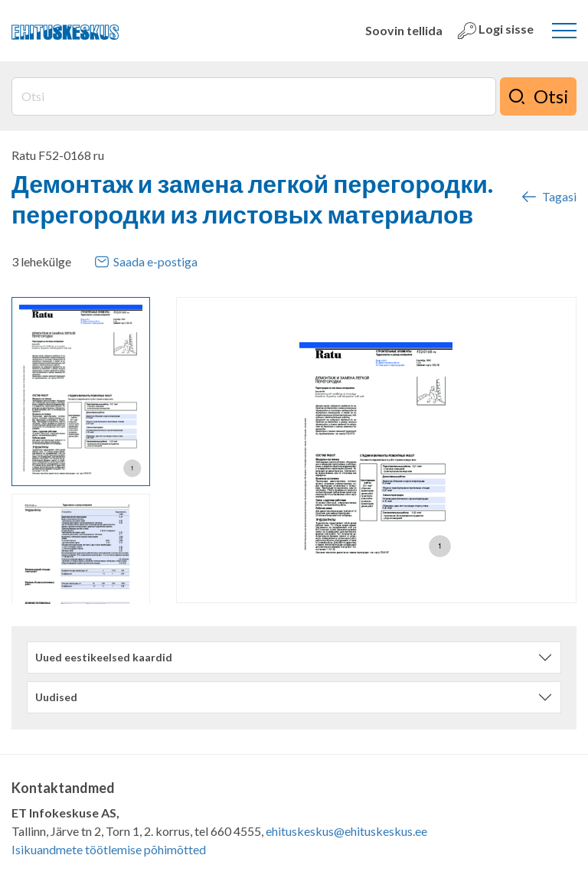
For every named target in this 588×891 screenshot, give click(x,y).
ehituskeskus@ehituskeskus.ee (346, 831)
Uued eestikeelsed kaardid (104, 657)
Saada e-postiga (146, 262)
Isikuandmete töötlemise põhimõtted (109, 849)
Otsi (538, 96)
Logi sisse (496, 31)
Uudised (56, 697)
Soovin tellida (404, 30)
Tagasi (548, 197)
